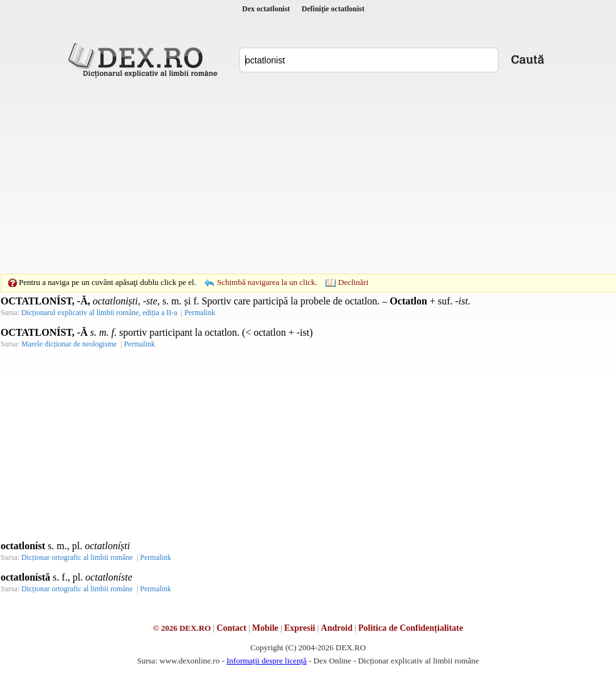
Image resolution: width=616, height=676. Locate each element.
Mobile (265, 628)
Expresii (300, 628)
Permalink (200, 313)
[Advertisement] (289, 176)
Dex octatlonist (266, 9)
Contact (231, 628)
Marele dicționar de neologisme (69, 344)
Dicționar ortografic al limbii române (77, 557)
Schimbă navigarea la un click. (267, 282)
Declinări (353, 282)
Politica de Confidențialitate (411, 628)
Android (337, 628)
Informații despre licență (267, 661)
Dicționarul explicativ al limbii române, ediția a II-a (99, 313)
